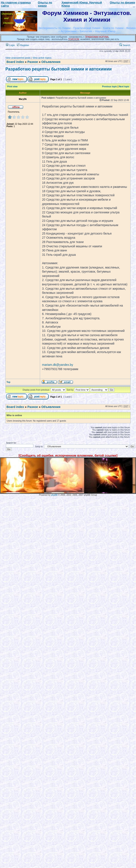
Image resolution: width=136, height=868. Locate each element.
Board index (15, 62)
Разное (33, 62)
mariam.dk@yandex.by (57, 365)
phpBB (54, 495)
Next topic (124, 87)
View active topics (42, 58)
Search (125, 45)
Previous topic (110, 87)
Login (10, 45)
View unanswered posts (18, 58)
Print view (12, 87)
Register (23, 45)
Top (8, 382)
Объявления (51, 62)
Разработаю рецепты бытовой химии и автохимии (59, 69)
